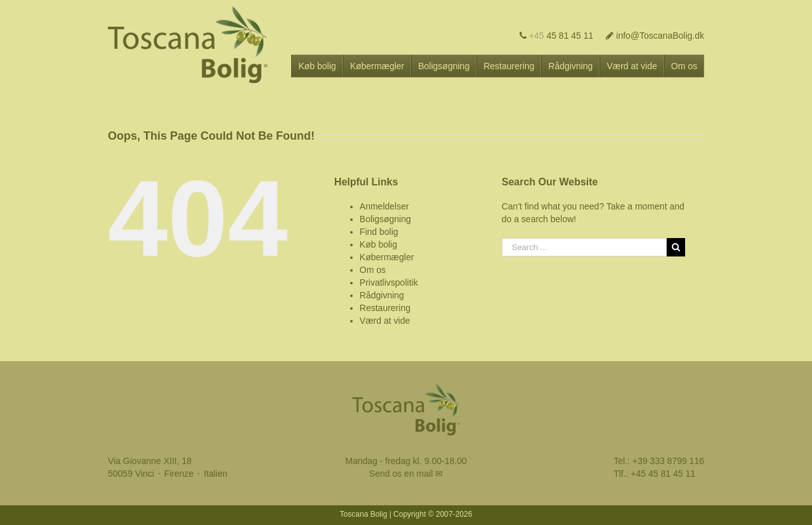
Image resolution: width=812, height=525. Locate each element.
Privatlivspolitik (389, 282)
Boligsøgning (385, 219)
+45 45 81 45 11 (663, 474)
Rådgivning (382, 295)
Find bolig (379, 232)
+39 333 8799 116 (668, 461)
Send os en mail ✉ (406, 474)
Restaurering (385, 308)
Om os (373, 270)
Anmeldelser (384, 206)
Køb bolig (378, 244)
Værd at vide (385, 321)
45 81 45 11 (557, 36)
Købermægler (387, 257)
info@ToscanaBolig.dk (655, 36)
